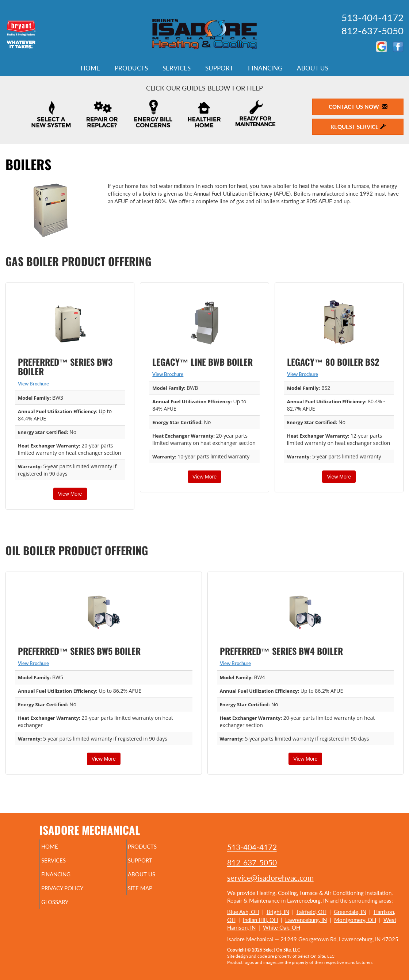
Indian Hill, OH (260, 920)
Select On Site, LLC (282, 950)
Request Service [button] (358, 127)
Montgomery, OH (355, 920)
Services (177, 68)
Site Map (152, 893)
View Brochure (33, 384)
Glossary (67, 908)
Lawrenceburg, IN (306, 920)
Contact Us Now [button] (358, 107)
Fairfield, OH (311, 912)
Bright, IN (278, 912)
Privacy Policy (76, 893)
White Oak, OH (282, 927)
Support (219, 68)
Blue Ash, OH (243, 912)
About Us (313, 68)
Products (131, 68)
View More (70, 494)
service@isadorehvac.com (270, 878)
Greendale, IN (350, 912)
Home (90, 68)
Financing (265, 68)
